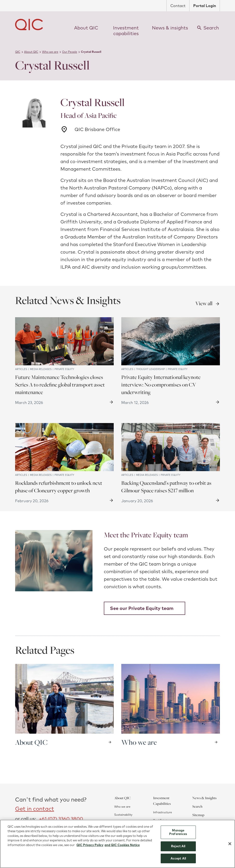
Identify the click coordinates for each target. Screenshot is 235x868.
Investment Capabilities (162, 801)
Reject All (178, 848)
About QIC (122, 798)
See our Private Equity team (142, 608)
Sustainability (123, 815)
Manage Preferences (178, 834)
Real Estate (161, 820)
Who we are (122, 807)
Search (197, 806)
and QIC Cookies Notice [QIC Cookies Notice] (122, 847)
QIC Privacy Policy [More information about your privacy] (90, 847)
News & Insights (204, 798)
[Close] (230, 846)
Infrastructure (163, 812)
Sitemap (198, 815)
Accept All (178, 860)
